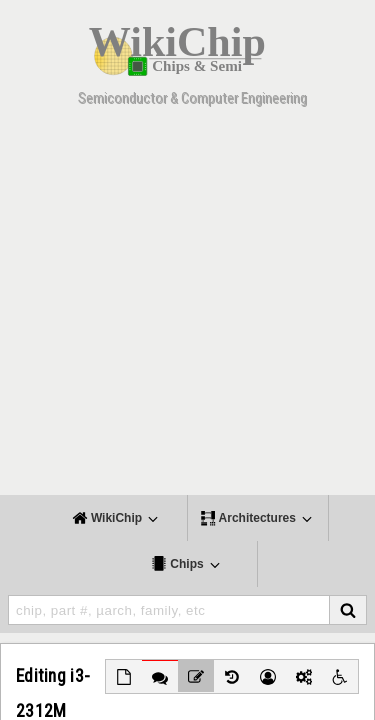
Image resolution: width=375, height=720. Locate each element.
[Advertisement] (187, 307)
